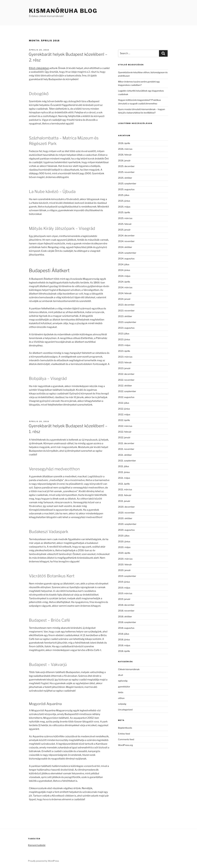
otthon (121, 698)
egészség (123, 681)
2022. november (126, 380)
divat (121, 675)
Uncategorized (125, 710)
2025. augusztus (126, 189)
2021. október (125, 455)
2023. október (125, 316)
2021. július (124, 466)
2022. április (124, 420)
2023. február (125, 362)
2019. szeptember (127, 576)
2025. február (125, 224)
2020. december (126, 507)
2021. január (124, 501)
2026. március (125, 149)
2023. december (126, 305)
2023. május (124, 345)
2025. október (125, 178)
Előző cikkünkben (39, 68)
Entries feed (124, 734)
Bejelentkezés (125, 728)
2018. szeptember (127, 622)
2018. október (125, 616)
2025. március (125, 218)
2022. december (126, 374)
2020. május (124, 547)
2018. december (126, 605)
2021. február (125, 495)
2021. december (126, 443)
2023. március (125, 357)
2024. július (124, 264)
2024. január (124, 299)
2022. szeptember (127, 391)
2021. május (124, 478)
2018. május (124, 645)
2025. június (124, 201)
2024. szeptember (127, 253)
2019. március (125, 593)
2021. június (124, 472)
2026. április (124, 143)
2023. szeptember (127, 322)
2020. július (124, 536)
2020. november (126, 513)
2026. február (125, 155)
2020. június (124, 541)
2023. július (124, 334)
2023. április (124, 351)
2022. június (124, 409)
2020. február (125, 564)
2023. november (126, 311)
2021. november (126, 449)
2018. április (124, 651)
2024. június (124, 270)
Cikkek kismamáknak (129, 669)
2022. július (124, 403)
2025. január (124, 230)
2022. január (124, 437)
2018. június (124, 639)
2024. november (126, 241)
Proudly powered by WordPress (43, 861)
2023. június (124, 339)
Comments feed (126, 739)
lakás (121, 692)
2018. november (126, 611)
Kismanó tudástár (37, 845)
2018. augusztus (126, 628)
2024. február (125, 293)
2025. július (124, 195)
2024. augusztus (126, 258)
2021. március (125, 489)
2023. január (124, 368)
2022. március (125, 426)
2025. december (126, 166)
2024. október (125, 247)
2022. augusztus (126, 397)
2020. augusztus (126, 530)
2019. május (124, 588)
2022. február (125, 432)
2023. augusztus (126, 328)
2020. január (124, 570)
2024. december (126, 235)
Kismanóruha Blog (63, 11)
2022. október (125, 386)
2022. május (124, 414)
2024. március (125, 287)
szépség (122, 704)
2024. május (124, 276)
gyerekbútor (124, 687)
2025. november (126, 172)
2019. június (124, 582)
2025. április (124, 212)
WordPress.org (125, 745)
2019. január (124, 599)
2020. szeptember (127, 524)
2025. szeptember (127, 183)
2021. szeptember (127, 461)
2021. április (124, 484)
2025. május (124, 207)
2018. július (124, 634)
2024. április (124, 282)
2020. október (125, 518)
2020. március (125, 559)
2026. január (124, 160)
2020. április (124, 553)
